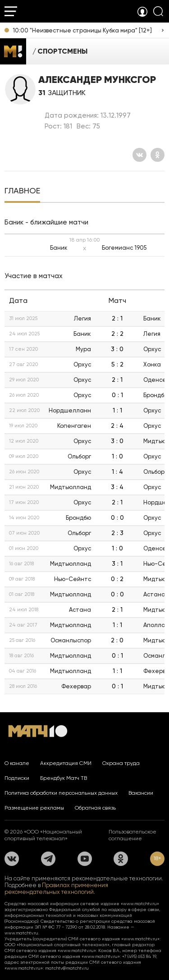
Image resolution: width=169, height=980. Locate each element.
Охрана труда (121, 763)
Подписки (17, 778)
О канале (17, 763)
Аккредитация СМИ (66, 763)
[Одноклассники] (158, 155)
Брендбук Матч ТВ (64, 778)
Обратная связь (95, 808)
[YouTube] (85, 859)
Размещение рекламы (34, 808)
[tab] (22, 192)
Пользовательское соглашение (132, 835)
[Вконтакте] (139, 155)
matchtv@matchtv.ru (67, 968)
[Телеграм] (48, 859)
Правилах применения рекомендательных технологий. (56, 888)
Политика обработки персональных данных (61, 793)
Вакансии (141, 793)
